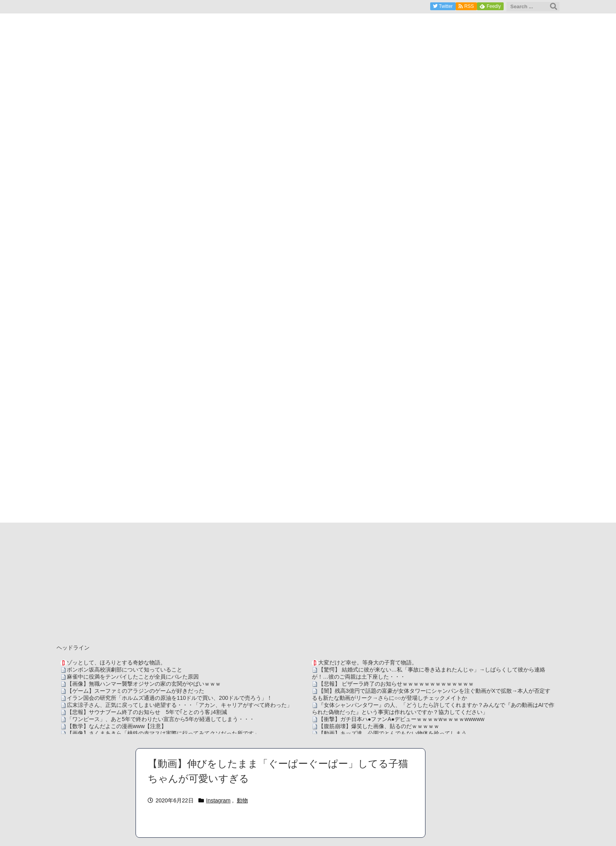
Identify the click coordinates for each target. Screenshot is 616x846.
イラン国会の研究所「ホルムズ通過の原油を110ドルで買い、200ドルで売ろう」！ (170, 698)
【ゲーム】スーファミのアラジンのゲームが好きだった (136, 691)
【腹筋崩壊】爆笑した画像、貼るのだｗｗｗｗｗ (379, 726)
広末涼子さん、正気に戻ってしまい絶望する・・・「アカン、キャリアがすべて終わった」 (180, 705)
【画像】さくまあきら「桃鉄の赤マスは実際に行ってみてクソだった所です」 (163, 733)
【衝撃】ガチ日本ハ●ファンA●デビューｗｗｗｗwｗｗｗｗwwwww (401, 719)
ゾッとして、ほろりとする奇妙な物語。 (116, 662)
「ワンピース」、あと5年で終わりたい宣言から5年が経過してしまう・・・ (161, 719)
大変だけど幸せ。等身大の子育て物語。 (368, 662)
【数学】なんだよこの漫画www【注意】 (117, 726)
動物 (242, 800)
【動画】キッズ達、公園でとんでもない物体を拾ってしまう (392, 733)
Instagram (218, 800)
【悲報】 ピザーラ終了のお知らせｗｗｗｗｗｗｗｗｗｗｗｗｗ (396, 684)
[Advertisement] (308, 582)
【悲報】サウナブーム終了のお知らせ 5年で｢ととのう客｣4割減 (147, 712)
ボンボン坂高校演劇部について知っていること (125, 670)
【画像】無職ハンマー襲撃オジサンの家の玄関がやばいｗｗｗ (144, 684)
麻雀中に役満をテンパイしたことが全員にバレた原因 (133, 677)
